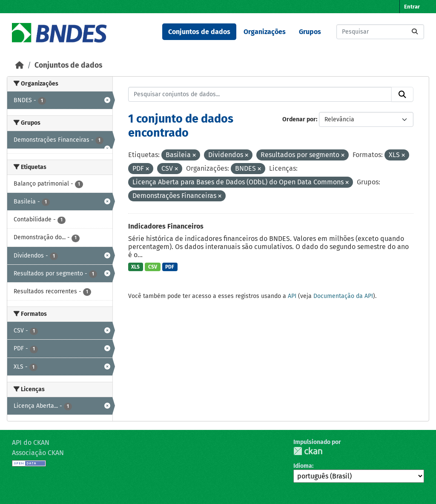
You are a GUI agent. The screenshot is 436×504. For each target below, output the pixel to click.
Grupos (310, 32)
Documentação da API (343, 296)
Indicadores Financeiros (166, 226)
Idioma (303, 466)
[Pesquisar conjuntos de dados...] (380, 32)
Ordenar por (299, 119)
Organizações (265, 32)
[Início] (20, 65)
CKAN (308, 451)
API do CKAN (31, 442)
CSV (153, 267)
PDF (170, 267)
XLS (135, 267)
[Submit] (415, 32)
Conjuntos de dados (199, 32)
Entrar (412, 7)
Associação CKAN (38, 453)
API (292, 296)
